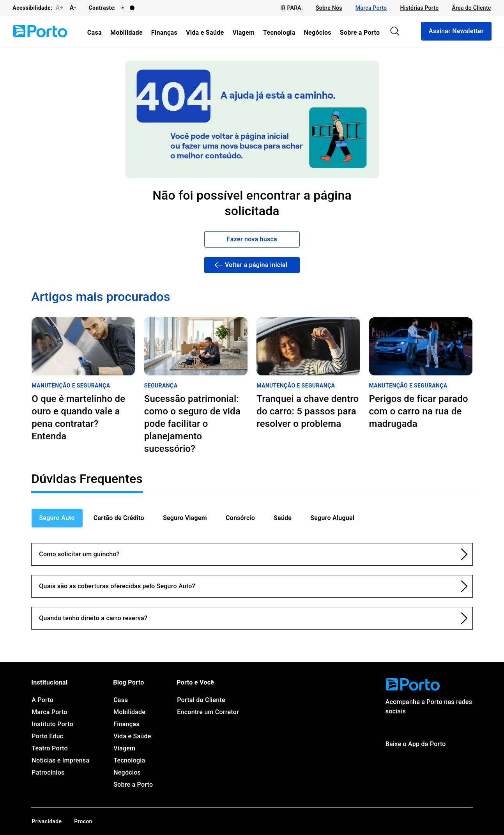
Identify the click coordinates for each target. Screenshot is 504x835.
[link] (329, 8)
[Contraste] (123, 8)
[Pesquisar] (395, 31)
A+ (59, 8)
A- (73, 8)
